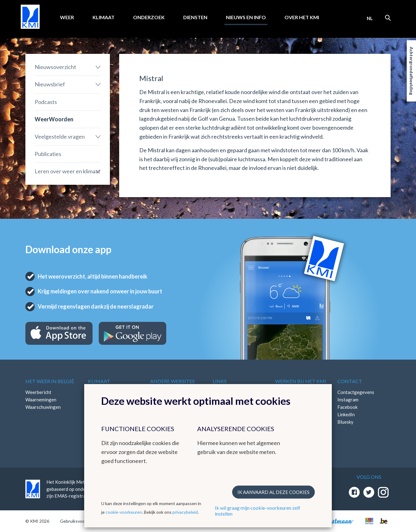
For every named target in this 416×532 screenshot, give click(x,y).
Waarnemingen (41, 400)
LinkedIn (346, 414)
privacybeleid (185, 512)
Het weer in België (50, 381)
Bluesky (345, 422)
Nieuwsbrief (50, 84)
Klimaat (104, 17)
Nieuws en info (246, 17)
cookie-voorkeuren (124, 512)
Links (220, 381)
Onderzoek (149, 17)
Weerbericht (38, 392)
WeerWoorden (54, 119)
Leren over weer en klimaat (67, 171)
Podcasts (46, 102)
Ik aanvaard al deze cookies (273, 492)
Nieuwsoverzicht (55, 67)
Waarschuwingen (43, 407)
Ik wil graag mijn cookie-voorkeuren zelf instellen (258, 511)
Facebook (347, 407)
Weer (67, 17)
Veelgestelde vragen (60, 136)
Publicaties (48, 154)
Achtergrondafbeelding (412, 71)
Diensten (195, 17)
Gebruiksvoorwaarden (82, 521)
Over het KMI (302, 17)
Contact (350, 381)
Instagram (348, 400)
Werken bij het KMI (301, 381)
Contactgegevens (356, 392)
